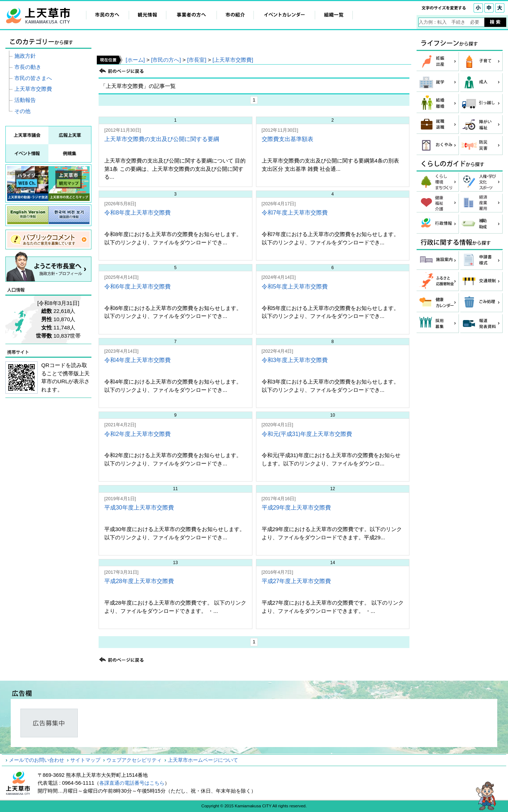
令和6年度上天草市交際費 (137, 287)
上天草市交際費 (33, 89)
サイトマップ (85, 760)
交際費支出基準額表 (288, 139)
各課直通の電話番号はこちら (132, 783)
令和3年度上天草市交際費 (295, 360)
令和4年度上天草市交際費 (137, 360)
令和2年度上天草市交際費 (137, 434)
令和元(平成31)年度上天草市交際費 (307, 434)
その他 (22, 111)
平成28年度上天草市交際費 (139, 581)
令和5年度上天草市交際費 (295, 287)
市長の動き (28, 67)
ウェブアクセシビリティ (134, 760)
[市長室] (197, 60)
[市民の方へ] (166, 60)
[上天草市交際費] (233, 60)
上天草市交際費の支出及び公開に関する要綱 (162, 139)
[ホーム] (135, 60)
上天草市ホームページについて (203, 760)
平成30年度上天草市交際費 (139, 508)
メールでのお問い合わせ (37, 760)
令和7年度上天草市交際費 (295, 213)
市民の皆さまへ (33, 78)
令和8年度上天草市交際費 (137, 213)
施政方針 (25, 56)
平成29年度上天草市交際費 (296, 508)
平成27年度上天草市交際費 (296, 581)
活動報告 (25, 100)
